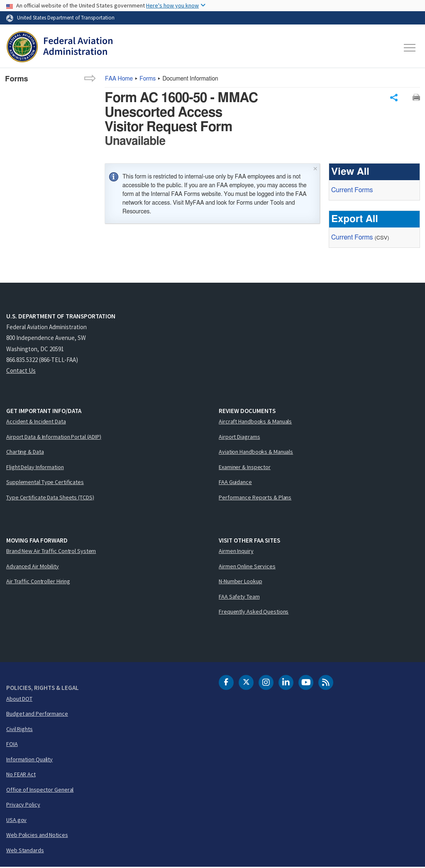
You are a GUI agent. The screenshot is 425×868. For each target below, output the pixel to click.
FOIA (12, 745)
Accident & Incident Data (36, 422)
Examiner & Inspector (245, 468)
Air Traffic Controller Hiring (38, 582)
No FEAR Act (21, 775)
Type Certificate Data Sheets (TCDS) (50, 498)
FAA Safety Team (239, 597)
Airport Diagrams (239, 438)
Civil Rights (20, 730)
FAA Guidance (235, 483)
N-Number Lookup (241, 582)
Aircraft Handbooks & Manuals (255, 422)
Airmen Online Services (247, 567)
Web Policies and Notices (37, 836)
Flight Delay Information (35, 468)
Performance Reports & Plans (255, 498)
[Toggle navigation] (410, 48)
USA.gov (16, 821)
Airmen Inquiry (236, 552)
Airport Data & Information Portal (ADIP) (54, 438)
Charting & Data (25, 452)
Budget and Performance (37, 714)
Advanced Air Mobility (33, 567)
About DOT (19, 699)
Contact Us (21, 371)
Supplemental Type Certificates (45, 483)
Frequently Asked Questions (254, 612)
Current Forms (352, 191)
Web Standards (25, 851)
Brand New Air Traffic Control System (51, 552)
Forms (148, 79)
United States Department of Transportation (66, 17)
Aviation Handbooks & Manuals (256, 452)
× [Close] (315, 169)
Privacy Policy (23, 805)
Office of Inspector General (40, 790)
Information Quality (29, 760)
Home (119, 79)
